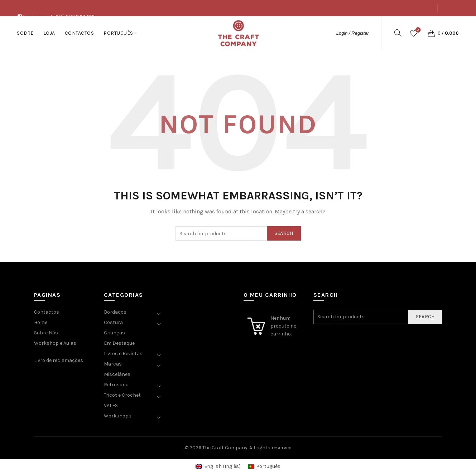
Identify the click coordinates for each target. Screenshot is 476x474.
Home (41, 322)
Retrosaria (116, 385)
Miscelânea (117, 374)
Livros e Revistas (123, 354)
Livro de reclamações (59, 360)
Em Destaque (119, 343)
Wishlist (417, 30)
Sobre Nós (46, 333)
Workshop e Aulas (55, 343)
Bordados (115, 312)
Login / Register (353, 33)
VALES (111, 405)
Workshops (118, 416)
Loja (395, 24)
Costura (113, 322)
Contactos (420, 24)
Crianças (114, 333)
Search (284, 233)
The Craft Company (225, 448)
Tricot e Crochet (122, 395)
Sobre (375, 24)
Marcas (113, 364)
